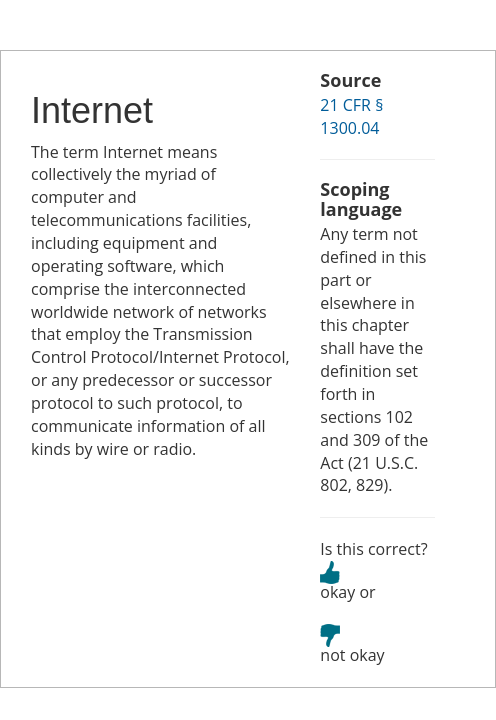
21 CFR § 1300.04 (351, 116)
